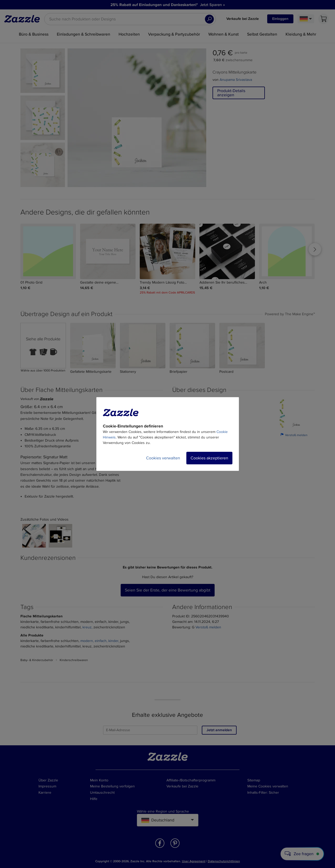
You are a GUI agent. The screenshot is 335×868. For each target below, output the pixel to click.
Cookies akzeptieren (209, 458)
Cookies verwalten (163, 458)
